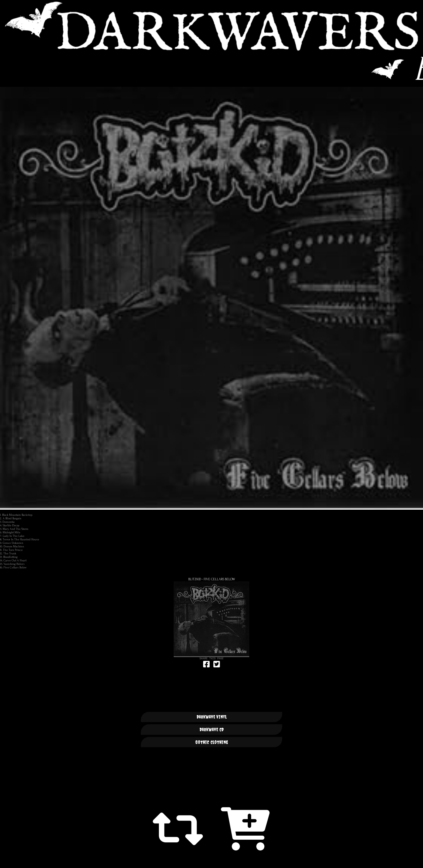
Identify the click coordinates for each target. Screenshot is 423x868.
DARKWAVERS (211, 26)
